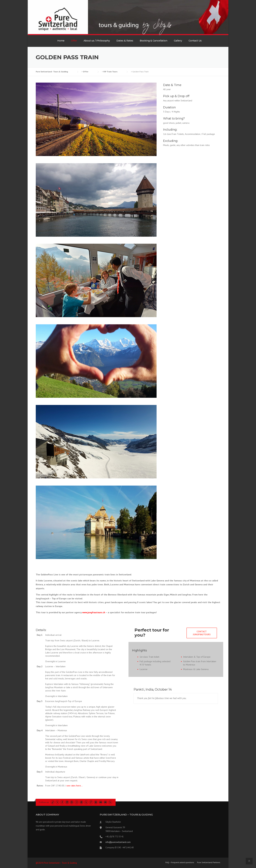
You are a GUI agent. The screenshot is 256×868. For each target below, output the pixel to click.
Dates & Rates (125, 41)
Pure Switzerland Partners (209, 862)
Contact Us (195, 41)
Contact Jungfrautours (202, 633)
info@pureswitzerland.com (118, 842)
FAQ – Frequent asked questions (180, 862)
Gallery (178, 41)
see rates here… (75, 786)
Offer (74, 41)
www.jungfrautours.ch (94, 612)
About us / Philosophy (97, 41)
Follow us (44, 802)
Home (61, 41)
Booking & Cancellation (154, 41)
